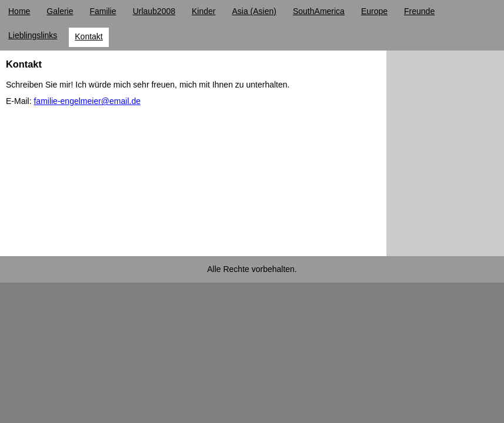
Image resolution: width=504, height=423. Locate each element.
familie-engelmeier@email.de (87, 101)
